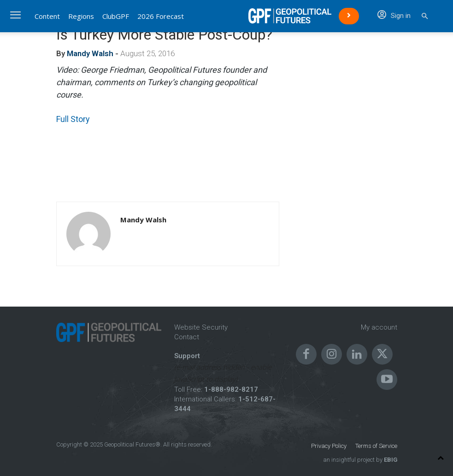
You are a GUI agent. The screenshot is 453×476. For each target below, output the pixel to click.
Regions (81, 16)
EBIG (390, 460)
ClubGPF (116, 16)
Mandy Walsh (90, 53)
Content (47, 16)
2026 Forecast (161, 16)
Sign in (394, 16)
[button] (425, 16)
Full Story (73, 119)
